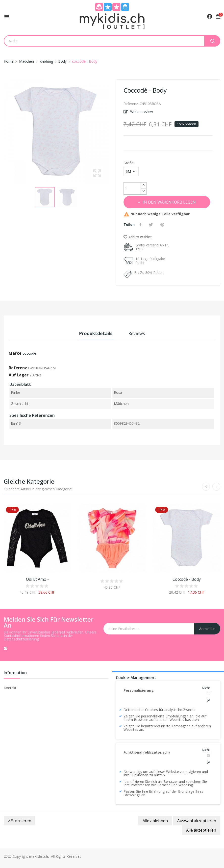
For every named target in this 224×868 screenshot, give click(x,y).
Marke (15, 353)
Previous (2, 132)
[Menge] (132, 188)
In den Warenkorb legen (169, 202)
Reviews (137, 333)
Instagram (5, 648)
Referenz (18, 368)
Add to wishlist (138, 237)
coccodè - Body (187, 579)
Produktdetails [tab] (96, 333)
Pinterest (163, 225)
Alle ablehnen (155, 821)
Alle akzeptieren (201, 830)
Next (110, 132)
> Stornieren (20, 821)
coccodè (29, 353)
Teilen (141, 225)
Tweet (151, 225)
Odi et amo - (37, 579)
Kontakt (10, 688)
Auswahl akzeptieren (197, 821)
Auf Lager (19, 375)
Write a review (141, 112)
